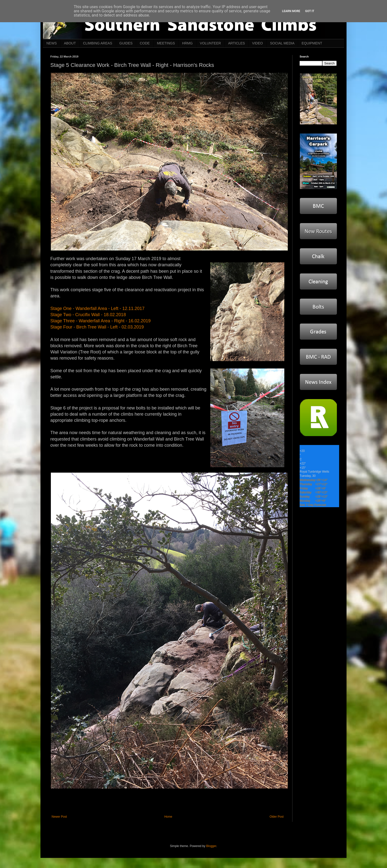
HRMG (187, 43)
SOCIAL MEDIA (282, 43)
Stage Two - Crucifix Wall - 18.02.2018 (88, 315)
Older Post (277, 817)
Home (168, 817)
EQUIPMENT (312, 43)
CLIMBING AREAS (97, 43)
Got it (310, 11)
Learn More (291, 11)
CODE (145, 43)
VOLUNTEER (211, 43)
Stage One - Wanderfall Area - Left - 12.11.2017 (97, 309)
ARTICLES (236, 43)
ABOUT (70, 43)
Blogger (211, 846)
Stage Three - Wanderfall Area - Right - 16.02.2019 (100, 321)
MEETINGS (166, 43)
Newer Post (59, 817)
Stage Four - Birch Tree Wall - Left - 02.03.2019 (97, 327)
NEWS (52, 43)
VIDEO (257, 43)
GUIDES (126, 43)
